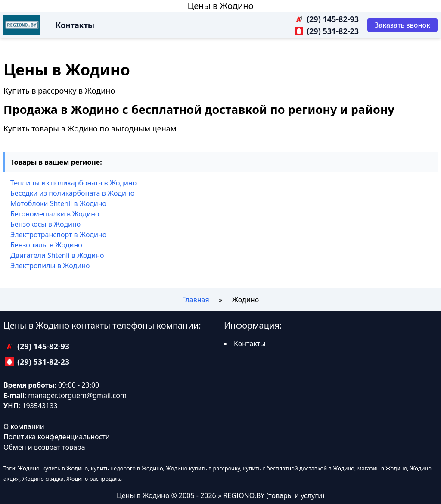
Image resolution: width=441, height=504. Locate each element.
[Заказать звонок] (402, 25)
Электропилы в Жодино (50, 266)
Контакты (75, 25)
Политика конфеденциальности (57, 437)
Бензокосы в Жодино (45, 224)
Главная (196, 300)
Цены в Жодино (220, 6)
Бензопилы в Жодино (46, 245)
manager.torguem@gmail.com (77, 395)
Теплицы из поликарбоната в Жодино (73, 183)
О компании (24, 426)
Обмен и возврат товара (44, 447)
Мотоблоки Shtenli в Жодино (58, 203)
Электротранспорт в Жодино (58, 235)
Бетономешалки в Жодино (55, 214)
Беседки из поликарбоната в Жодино (72, 193)
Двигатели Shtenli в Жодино (57, 255)
